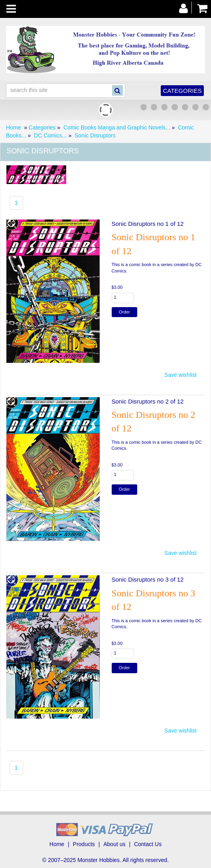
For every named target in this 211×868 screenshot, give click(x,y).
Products (84, 844)
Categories (182, 91)
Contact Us (148, 844)
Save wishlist (180, 375)
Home (13, 127)
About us (114, 844)
